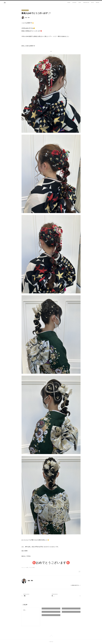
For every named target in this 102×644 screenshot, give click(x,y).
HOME (69, 3)
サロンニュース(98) (25, 568)
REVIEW (97, 3)
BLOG (92, 3)
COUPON (74, 3)
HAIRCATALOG (86, 3)
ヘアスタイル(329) (31, 568)
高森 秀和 (27, 18)
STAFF (80, 3)
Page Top (51, 636)
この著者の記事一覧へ (75, 585)
